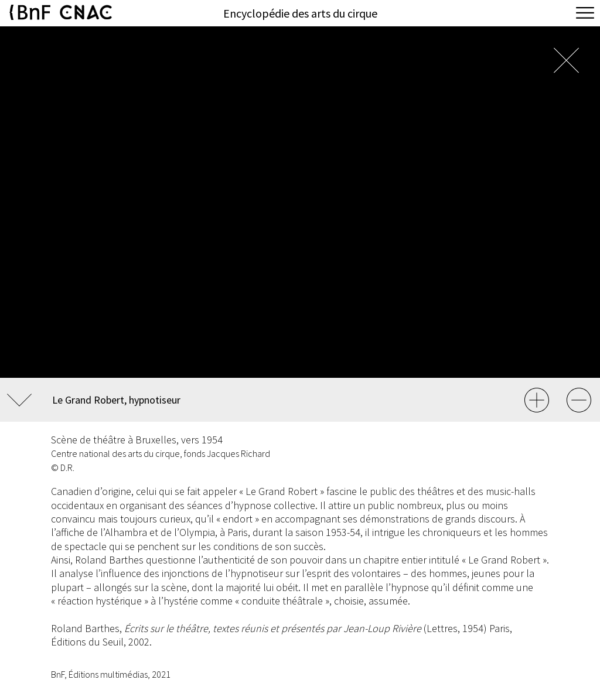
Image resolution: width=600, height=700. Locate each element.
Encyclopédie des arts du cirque (300, 13)
